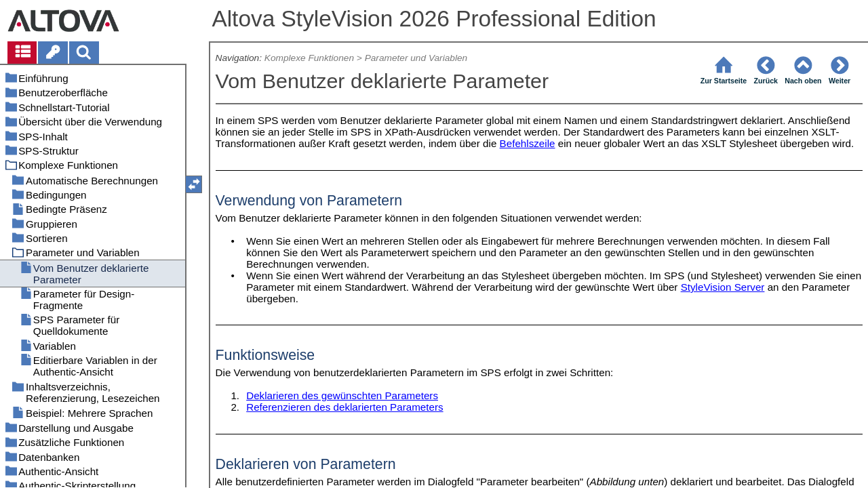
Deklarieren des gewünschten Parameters (342, 395)
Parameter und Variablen (416, 58)
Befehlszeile (528, 143)
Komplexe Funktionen (309, 58)
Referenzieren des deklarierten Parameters (344, 407)
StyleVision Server (723, 287)
